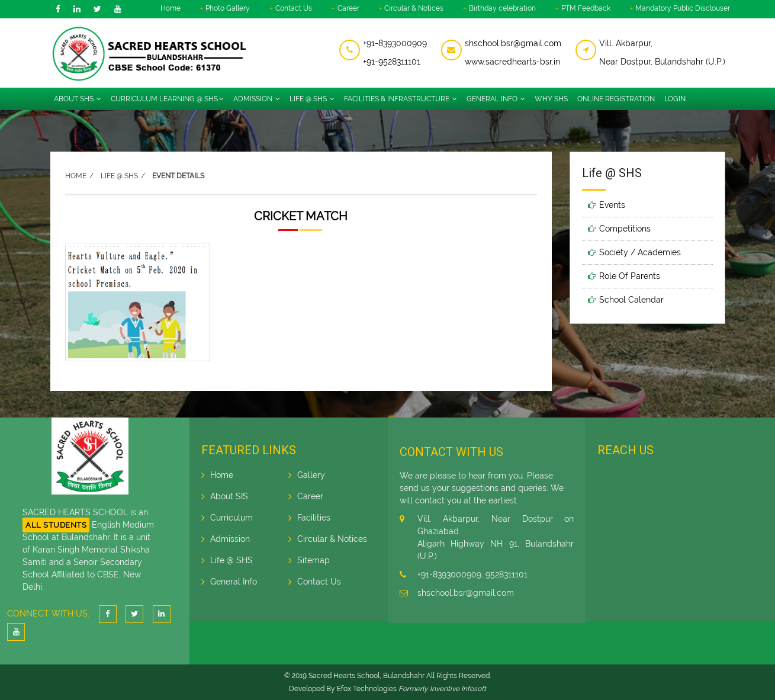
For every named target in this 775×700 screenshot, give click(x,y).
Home (171, 8)
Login (675, 99)
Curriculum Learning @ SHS (167, 99)
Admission (257, 99)
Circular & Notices (414, 8)
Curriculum (231, 518)
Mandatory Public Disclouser (683, 8)
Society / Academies (640, 252)
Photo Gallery (228, 8)
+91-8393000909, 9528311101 (472, 574)
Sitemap (313, 560)
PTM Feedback (586, 8)
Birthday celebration (502, 8)
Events (612, 205)
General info (496, 99)
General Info (234, 582)
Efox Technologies (367, 689)
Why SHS (551, 99)
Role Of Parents (630, 276)
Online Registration (616, 99)
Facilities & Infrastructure (401, 99)
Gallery (311, 475)
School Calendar (631, 300)
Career (348, 8)
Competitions (625, 229)
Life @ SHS (312, 99)
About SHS (78, 99)
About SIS (229, 496)
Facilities (314, 518)
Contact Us (294, 8)
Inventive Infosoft (458, 689)
